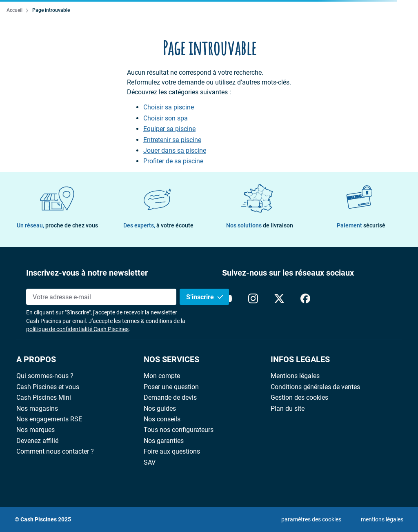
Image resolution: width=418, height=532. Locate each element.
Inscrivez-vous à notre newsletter (87, 273)
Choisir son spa (166, 118)
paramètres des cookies (311, 519)
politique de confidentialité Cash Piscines (77, 329)
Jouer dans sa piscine (175, 151)
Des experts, (158, 225)
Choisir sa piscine (169, 107)
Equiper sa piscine (169, 129)
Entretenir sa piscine (172, 140)
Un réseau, (57, 225)
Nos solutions (260, 225)
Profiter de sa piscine (173, 161)
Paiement (361, 225)
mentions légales (382, 519)
